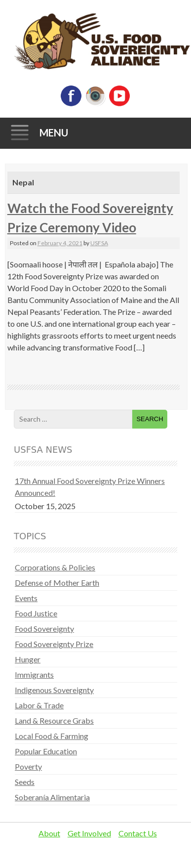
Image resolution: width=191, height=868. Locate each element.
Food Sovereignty (44, 629)
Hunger (28, 659)
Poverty (28, 766)
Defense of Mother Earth (57, 583)
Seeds (25, 782)
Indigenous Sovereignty (54, 690)
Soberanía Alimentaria (52, 797)
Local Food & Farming (52, 736)
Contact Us (138, 833)
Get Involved (89, 833)
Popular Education (46, 751)
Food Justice (36, 613)
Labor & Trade (39, 705)
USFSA (99, 243)
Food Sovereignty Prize (54, 644)
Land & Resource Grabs (54, 720)
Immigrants (34, 674)
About (49, 833)
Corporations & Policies (55, 567)
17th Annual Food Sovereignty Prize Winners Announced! (90, 487)
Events (26, 598)
